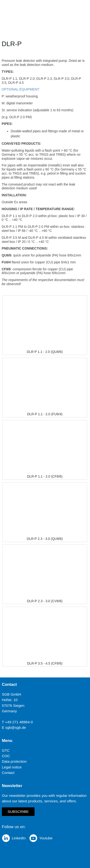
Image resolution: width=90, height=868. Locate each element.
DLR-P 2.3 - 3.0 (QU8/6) (45, 539)
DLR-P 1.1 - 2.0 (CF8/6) (45, 476)
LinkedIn (19, 838)
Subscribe (18, 812)
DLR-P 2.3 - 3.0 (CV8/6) (45, 601)
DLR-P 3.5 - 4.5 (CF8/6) (45, 663)
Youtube (46, 838)
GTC (6, 750)
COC (6, 756)
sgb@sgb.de (16, 727)
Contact (8, 773)
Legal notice (12, 767)
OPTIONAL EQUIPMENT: (21, 89)
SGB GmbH (12, 695)
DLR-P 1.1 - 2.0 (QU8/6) (45, 352)
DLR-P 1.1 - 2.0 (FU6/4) (45, 414)
